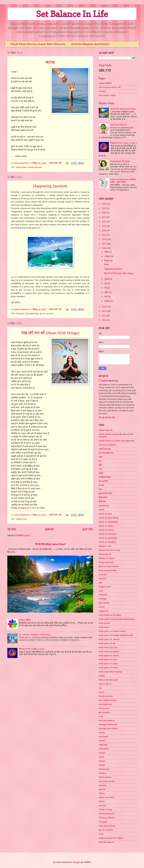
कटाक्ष (50, 62)
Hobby (102, 676)
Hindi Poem (21, 167)
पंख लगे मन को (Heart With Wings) (50, 333)
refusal (102, 765)
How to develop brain (108, 680)
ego (100, 583)
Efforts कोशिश (25, 620)
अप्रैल (107, 292)
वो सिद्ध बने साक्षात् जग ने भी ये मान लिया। (28, 508)
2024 (105, 213)
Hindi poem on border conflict (112, 631)
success (102, 806)
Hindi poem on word (108, 664)
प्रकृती (101, 473)
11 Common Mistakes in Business (35, 635)
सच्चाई (101, 485)
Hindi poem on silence (109, 656)
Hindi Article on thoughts (110, 615)
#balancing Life (106, 430)
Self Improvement (107, 781)
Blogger (76, 862)
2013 (105, 316)
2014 (105, 311)
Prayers (102, 753)
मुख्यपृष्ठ (49, 529)
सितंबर (107, 261)
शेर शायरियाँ (103, 481)
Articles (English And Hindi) (90, 44)
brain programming (107, 570)
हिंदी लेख (102, 502)
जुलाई (107, 279)
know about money (107, 700)
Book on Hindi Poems (109, 566)
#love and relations (107, 445)
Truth (101, 834)
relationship (104, 769)
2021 (105, 226)
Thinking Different (107, 818)
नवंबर (107, 252)
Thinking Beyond (106, 814)
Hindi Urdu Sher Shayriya (110, 672)
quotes (102, 761)
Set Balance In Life (72, 14)
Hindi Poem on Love (108, 647)
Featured (20, 314)
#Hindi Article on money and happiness (117, 441)
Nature (102, 741)
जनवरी (107, 301)
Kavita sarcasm (35, 167)
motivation (103, 737)
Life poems (104, 708)
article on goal (105, 514)
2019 (105, 235)
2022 (105, 222)
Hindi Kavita (104, 623)
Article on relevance (108, 534)
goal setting (104, 603)
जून (106, 283)
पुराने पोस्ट (88, 529)
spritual (102, 789)
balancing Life (105, 554)
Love (101, 716)
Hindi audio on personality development (117, 619)
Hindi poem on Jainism (109, 639)
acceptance (104, 506)
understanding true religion (111, 838)
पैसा (100, 465)
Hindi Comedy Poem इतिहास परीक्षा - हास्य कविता (123, 181)
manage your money (108, 728)
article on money (106, 530)
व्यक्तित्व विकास (105, 477)
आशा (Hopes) (105, 449)
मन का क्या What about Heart (50, 544)
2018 (105, 239)
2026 (105, 204)
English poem (105, 587)
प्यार (100, 469)
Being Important (106, 562)
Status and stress (107, 797)
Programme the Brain (120, 161)
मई (106, 288)
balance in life (105, 546)
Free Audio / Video (107, 95)
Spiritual (102, 785)
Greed (102, 607)
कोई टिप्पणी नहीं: (56, 163)
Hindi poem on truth (108, 660)
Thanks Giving (105, 810)
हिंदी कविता (103, 497)
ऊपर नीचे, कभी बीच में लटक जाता (25, 485)
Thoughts (103, 822)
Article (102, 510)
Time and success (107, 826)
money (102, 733)
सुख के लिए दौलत (106, 493)
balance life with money (109, 550)
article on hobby (106, 526)
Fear (101, 591)
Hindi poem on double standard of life (116, 635)
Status (102, 793)
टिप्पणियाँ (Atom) (23, 536)
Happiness (104, 611)
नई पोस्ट (12, 529)
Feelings (103, 599)
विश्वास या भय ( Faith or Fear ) (32, 649)
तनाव (101, 457)
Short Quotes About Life (110, 87)
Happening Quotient (50, 186)
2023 (105, 217)
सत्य (100, 489)
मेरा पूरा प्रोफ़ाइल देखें (107, 417)
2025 (105, 208)
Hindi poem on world (108, 668)
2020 (105, 230)
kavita (101, 692)
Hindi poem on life (107, 643)
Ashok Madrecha (110, 381)
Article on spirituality (108, 538)
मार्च (106, 297)
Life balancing (32, 314)
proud (101, 757)
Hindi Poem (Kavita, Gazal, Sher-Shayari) (38, 44)
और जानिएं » (16, 303)
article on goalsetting (108, 522)
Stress (102, 801)
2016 (105, 248)
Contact (102, 91)
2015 (105, 307)
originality (103, 745)
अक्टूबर (107, 256)
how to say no (105, 684)
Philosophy (104, 749)
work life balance (106, 842)
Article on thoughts (107, 542)
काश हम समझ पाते (106, 453)
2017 (105, 244)
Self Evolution (105, 777)
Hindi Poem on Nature (109, 652)
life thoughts (104, 712)
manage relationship (108, 724)
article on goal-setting (109, 518)
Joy (100, 688)
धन (100, 461)
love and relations (107, 720)
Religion (102, 773)
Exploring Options (119, 125)
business (103, 575)
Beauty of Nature (106, 558)
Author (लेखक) (105, 83)
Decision (103, 579)
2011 (105, 320)
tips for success (46, 314)
